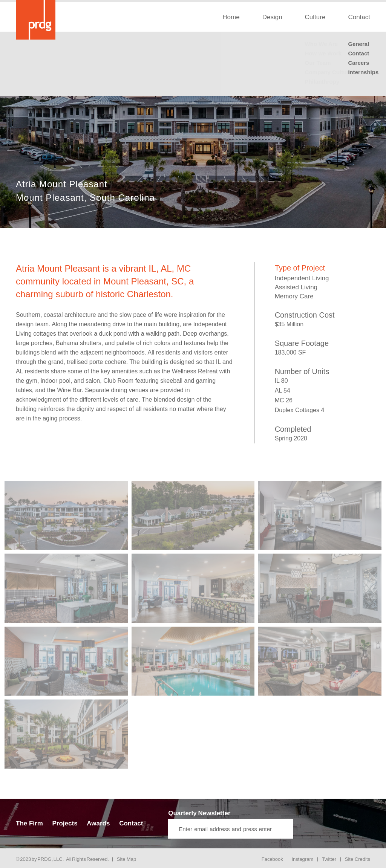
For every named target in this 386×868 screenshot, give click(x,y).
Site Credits (358, 859)
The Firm (29, 823)
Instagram (302, 859)
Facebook (272, 859)
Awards (98, 823)
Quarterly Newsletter (199, 813)
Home (231, 17)
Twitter (329, 859)
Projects (65, 823)
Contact (359, 17)
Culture (315, 17)
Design (272, 17)
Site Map (126, 859)
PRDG (44, 859)
